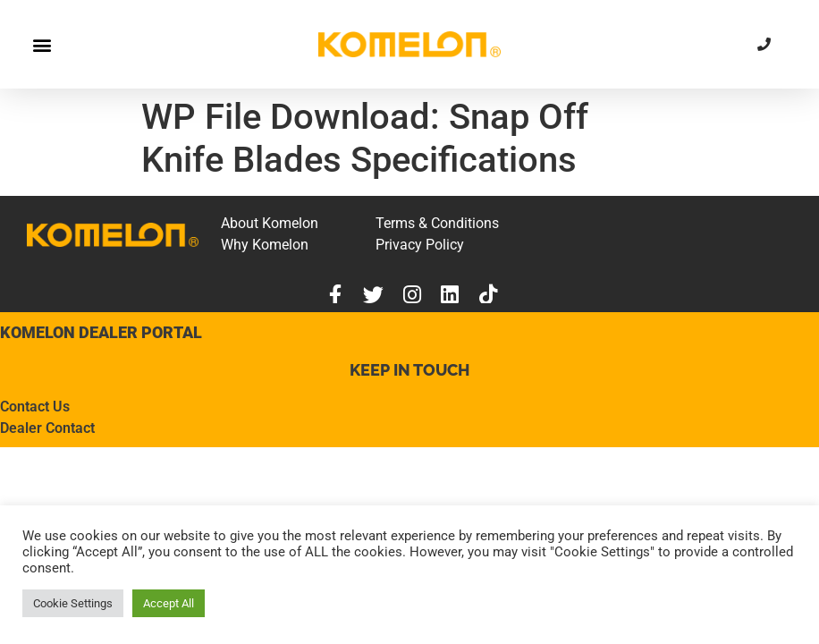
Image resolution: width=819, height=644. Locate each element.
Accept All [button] (169, 603)
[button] (42, 44)
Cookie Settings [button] (73, 603)
